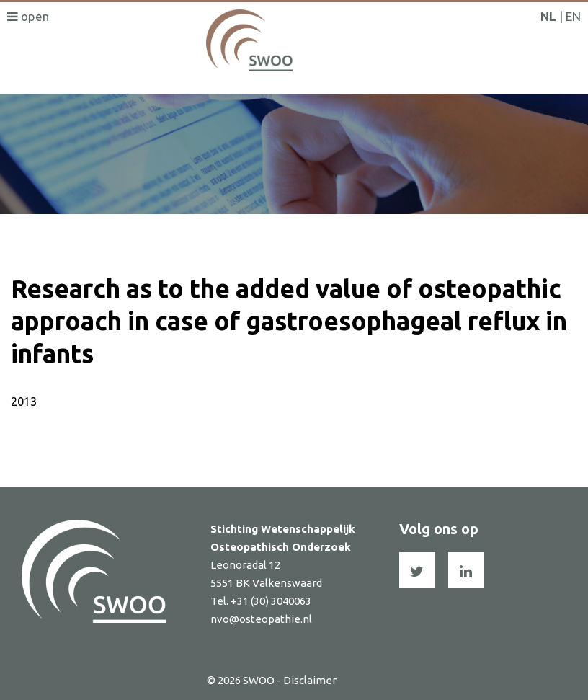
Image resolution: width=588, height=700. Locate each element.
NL (548, 16)
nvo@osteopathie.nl (261, 619)
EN (573, 16)
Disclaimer (310, 680)
